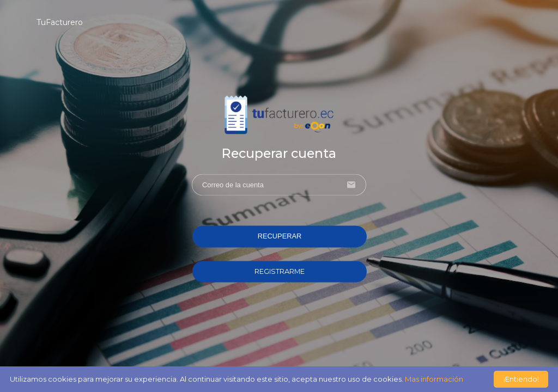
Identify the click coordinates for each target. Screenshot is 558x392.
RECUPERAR (280, 237)
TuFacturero (60, 22)
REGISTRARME (280, 271)
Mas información (434, 379)
